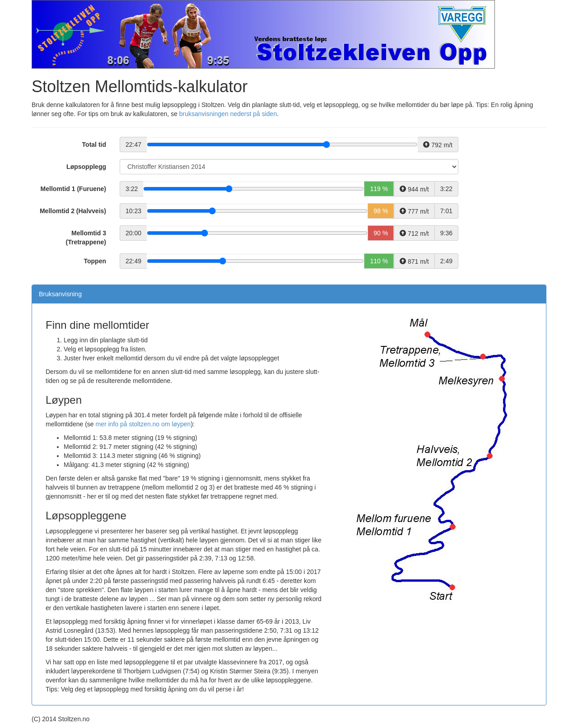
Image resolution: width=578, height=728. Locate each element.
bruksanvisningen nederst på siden (228, 114)
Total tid (94, 145)
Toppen (95, 261)
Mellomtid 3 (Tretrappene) (86, 238)
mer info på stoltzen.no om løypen (143, 424)
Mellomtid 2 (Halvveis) (73, 211)
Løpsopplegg (86, 167)
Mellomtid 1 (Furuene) (73, 189)
